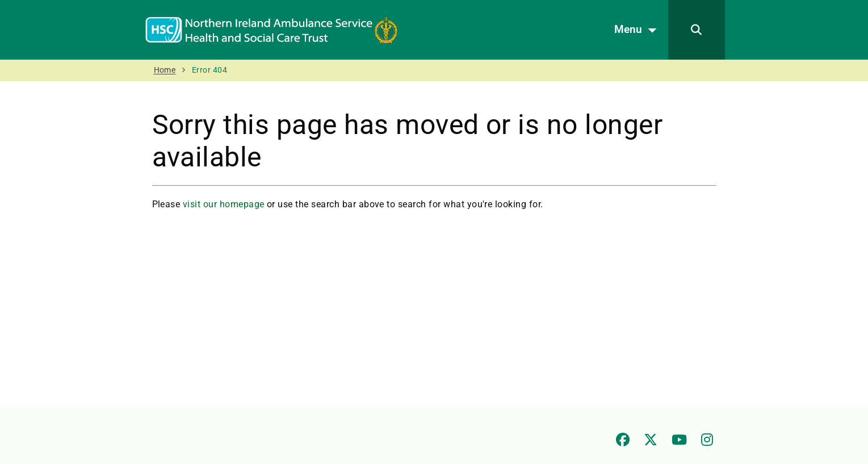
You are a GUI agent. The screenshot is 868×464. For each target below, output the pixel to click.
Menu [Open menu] (638, 30)
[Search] (697, 30)
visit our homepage (224, 204)
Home (165, 70)
